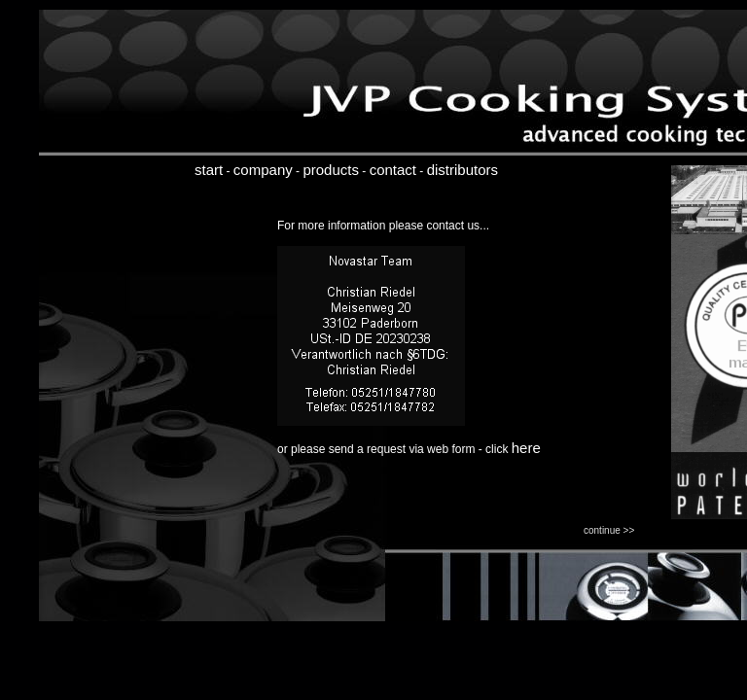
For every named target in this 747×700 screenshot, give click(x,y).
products (331, 170)
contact (393, 170)
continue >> (609, 530)
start (209, 170)
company (263, 170)
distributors (462, 170)
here (526, 448)
